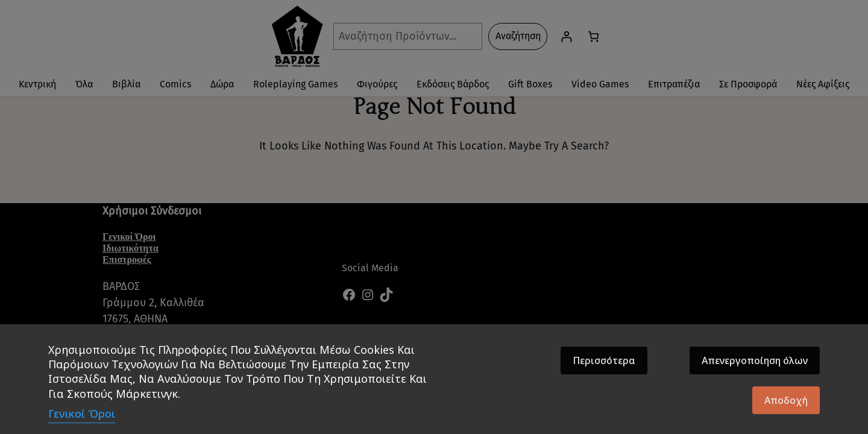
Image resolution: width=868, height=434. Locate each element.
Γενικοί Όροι (82, 414)
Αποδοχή (786, 400)
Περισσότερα (604, 360)
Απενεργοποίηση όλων (755, 360)
